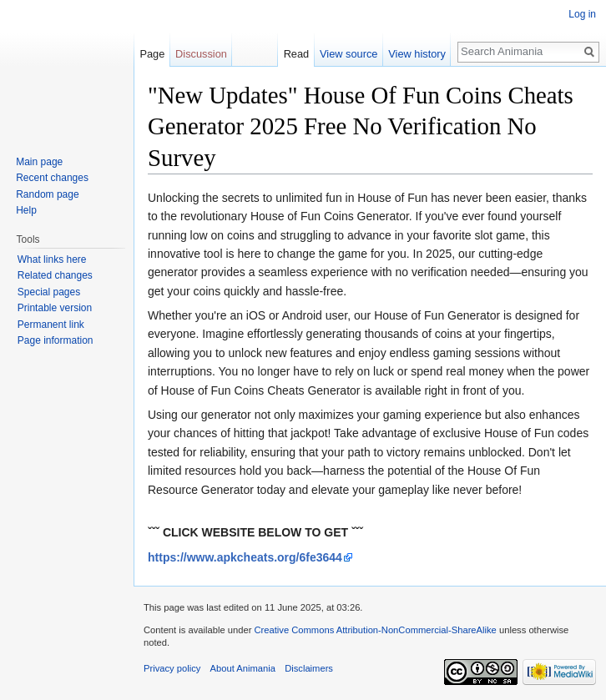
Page (152, 54)
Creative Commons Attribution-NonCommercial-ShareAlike (375, 630)
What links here (52, 259)
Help (26, 210)
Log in (582, 14)
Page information (56, 340)
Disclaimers (309, 668)
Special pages (49, 292)
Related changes (55, 275)
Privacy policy (172, 668)
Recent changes (52, 178)
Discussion (201, 54)
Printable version (55, 308)
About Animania (243, 668)
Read (297, 54)
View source (348, 54)
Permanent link (51, 325)
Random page (47, 194)
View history (417, 54)
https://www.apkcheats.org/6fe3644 (245, 557)
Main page (39, 162)
